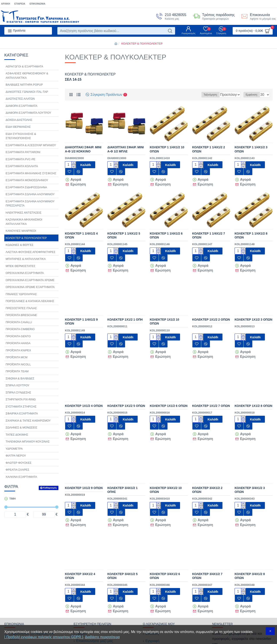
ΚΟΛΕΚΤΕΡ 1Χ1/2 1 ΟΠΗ (125, 307)
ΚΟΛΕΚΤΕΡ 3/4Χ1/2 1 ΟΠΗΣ (122, 465)
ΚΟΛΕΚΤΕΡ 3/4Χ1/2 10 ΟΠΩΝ (166, 465)
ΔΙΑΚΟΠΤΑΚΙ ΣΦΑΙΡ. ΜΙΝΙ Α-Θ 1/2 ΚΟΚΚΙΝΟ (83, 149)
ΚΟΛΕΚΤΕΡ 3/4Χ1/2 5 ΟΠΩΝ (122, 545)
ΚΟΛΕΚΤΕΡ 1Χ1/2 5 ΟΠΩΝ (126, 387)
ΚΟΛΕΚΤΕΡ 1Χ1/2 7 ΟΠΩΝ (211, 387)
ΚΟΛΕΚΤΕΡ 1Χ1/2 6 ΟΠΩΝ (169, 387)
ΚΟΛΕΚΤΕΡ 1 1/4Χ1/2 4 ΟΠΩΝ (81, 229)
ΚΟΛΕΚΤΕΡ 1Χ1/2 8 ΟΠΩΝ (253, 387)
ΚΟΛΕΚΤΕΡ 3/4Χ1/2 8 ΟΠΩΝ (250, 545)
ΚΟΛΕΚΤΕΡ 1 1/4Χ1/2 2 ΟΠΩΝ (209, 149)
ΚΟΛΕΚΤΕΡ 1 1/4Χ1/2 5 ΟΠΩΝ (124, 229)
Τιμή (12, 499)
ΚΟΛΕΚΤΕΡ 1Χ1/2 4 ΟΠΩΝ (84, 387)
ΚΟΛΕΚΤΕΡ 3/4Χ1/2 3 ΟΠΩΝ (250, 465)
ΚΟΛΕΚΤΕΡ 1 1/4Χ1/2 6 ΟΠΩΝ (166, 229)
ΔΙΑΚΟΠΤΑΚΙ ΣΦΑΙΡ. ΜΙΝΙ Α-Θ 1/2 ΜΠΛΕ (126, 149)
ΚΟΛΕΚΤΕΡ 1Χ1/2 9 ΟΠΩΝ (84, 463)
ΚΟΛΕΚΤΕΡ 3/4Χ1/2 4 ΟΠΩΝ (80, 545)
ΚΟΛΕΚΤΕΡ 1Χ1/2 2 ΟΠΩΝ (211, 307)
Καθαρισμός (50, 488)
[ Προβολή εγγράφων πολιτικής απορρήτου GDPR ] (44, 637)
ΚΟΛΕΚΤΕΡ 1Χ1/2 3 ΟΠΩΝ (253, 307)
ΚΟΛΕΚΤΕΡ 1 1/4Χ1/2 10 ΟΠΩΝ (167, 149)
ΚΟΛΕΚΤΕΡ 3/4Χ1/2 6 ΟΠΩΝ (165, 545)
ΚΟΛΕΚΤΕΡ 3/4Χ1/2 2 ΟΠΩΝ (207, 465)
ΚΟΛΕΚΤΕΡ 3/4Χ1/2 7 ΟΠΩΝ (207, 545)
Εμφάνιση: (253, 95)
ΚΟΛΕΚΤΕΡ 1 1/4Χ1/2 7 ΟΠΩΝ (209, 229)
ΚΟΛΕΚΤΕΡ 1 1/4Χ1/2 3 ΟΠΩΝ (251, 149)
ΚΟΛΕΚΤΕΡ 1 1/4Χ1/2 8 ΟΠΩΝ (251, 229)
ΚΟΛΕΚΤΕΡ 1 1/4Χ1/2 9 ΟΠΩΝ (81, 309)
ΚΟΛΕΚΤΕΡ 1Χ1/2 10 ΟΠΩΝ (164, 309)
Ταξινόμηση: (198, 95)
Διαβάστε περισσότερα (102, 637)
